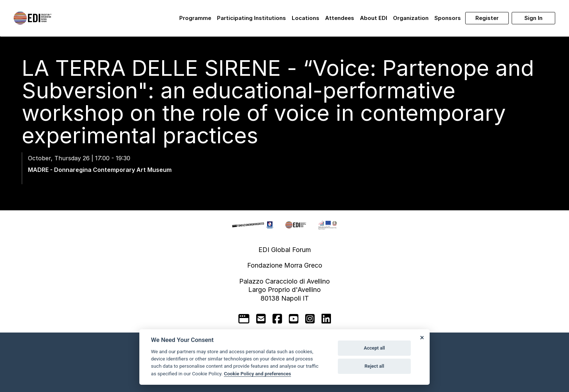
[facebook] (277, 319)
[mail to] (261, 319)
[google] (244, 319)
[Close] (422, 337)
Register (487, 18)
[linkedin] (326, 319)
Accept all (374, 348)
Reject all (374, 366)
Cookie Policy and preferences (257, 374)
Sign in (533, 18)
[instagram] (310, 319)
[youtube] (294, 319)
